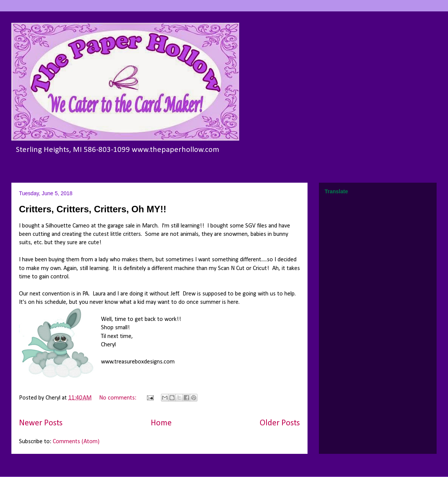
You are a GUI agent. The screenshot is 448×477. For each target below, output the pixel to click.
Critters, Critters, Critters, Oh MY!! (93, 209)
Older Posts (280, 423)
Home (161, 423)
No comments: (118, 398)
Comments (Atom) (76, 442)
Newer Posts (41, 423)
